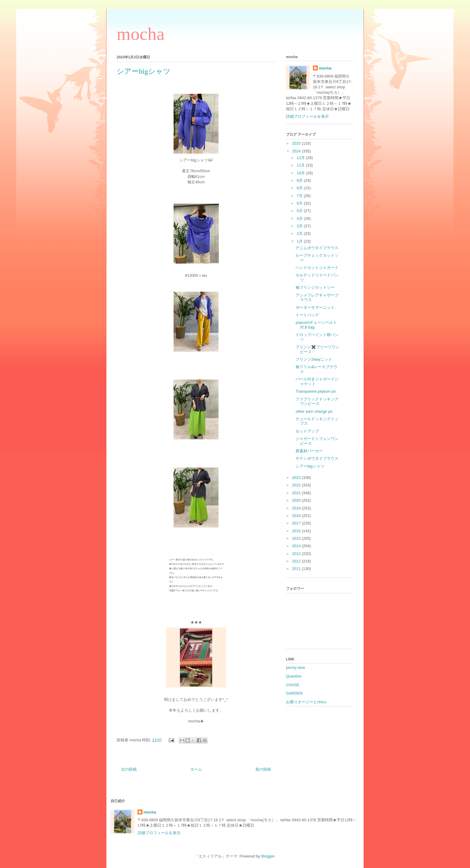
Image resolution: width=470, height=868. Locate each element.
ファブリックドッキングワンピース (317, 402)
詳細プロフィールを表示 (307, 116)
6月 (300, 203)
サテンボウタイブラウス (317, 458)
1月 (300, 241)
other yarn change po (314, 411)
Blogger (268, 856)
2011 (297, 569)
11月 (301, 165)
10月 (301, 173)
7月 (300, 196)
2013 (297, 554)
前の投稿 (263, 769)
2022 (297, 485)
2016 (297, 531)
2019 (297, 508)
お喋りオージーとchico (306, 702)
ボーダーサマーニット (315, 307)
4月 (300, 218)
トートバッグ (307, 315)
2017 (297, 523)
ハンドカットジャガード (317, 268)
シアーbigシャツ (310, 466)
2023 (297, 478)
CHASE (293, 685)
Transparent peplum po (316, 391)
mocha (141, 34)
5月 (300, 211)
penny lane (296, 667)
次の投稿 (129, 769)
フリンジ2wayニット (314, 359)
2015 (297, 538)
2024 (297, 151)
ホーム (196, 769)
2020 (297, 500)
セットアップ (307, 431)
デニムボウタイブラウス (317, 248)
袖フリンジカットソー (315, 287)
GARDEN (294, 693)
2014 (297, 546)
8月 (300, 188)
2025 (297, 143)
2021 (297, 493)
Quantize (294, 676)
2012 (297, 561)
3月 (300, 226)
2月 (300, 233)
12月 (301, 158)
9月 (300, 180)
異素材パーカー (309, 451)
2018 (297, 516)
